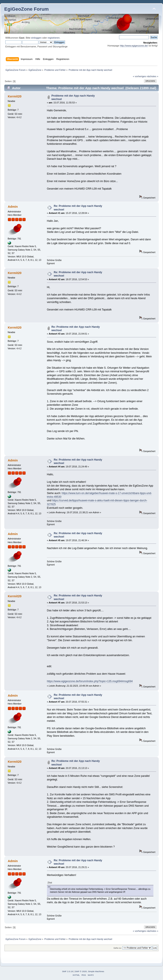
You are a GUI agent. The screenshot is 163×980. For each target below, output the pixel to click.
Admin (13, 207)
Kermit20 (15, 96)
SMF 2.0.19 (68, 971)
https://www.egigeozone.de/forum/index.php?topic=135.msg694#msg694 (90, 681)
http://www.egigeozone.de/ (134, 46)
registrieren (54, 38)
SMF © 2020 (81, 971)
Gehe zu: (118, 948)
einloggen (36, 38)
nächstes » (153, 76)
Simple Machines (96, 971)
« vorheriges (140, 76)
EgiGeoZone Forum (26, 9)
